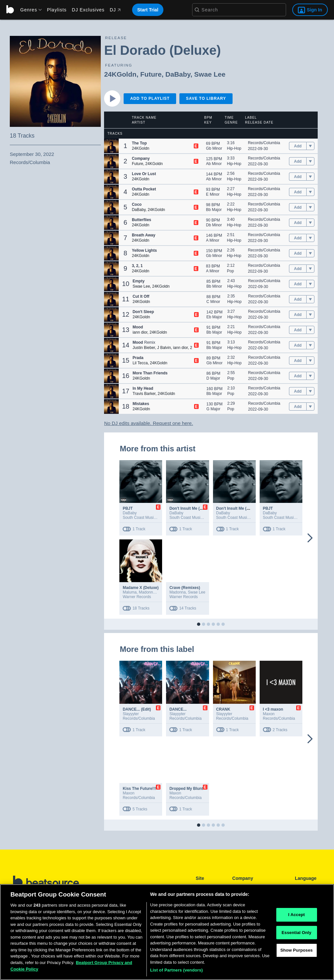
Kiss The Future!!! (139, 789)
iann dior (140, 332)
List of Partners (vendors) (176, 970)
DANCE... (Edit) (137, 709)
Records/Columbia (264, 143)
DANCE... (178, 709)
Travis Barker (144, 394)
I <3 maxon (273, 709)
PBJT (128, 508)
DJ (115, 10)
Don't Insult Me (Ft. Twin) (192, 508)
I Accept (296, 915)
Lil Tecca (140, 363)
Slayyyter (131, 714)
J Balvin (164, 348)
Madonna (147, 592)
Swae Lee (210, 74)
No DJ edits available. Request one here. (149, 423)
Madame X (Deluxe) (141, 588)
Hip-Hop (234, 148)
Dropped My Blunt (186, 789)
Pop (230, 271)
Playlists (57, 10)
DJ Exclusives (88, 10)
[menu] (29, 10)
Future (151, 74)
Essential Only (296, 933)
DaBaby (178, 74)
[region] (167, 932)
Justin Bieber (144, 348)
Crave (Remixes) (185, 588)
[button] (111, 146)
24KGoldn (120, 74)
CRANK (223, 709)
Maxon (269, 714)
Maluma (130, 592)
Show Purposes (296, 950)
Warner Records (137, 597)
